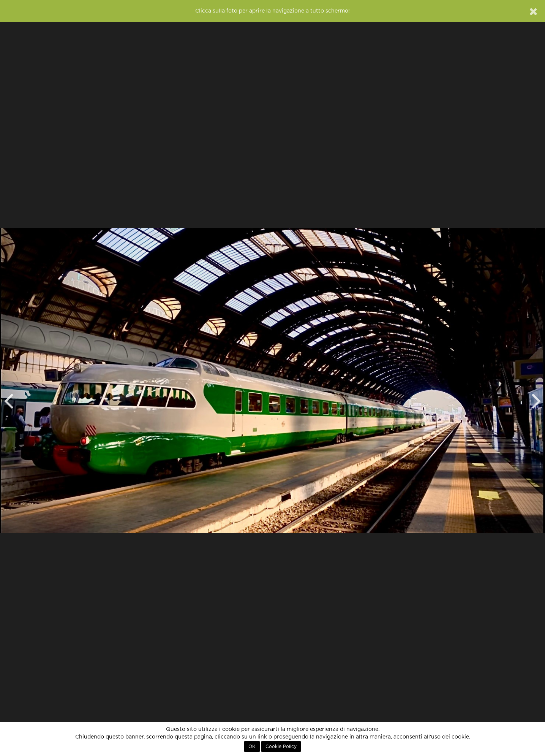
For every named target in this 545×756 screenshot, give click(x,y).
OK (252, 746)
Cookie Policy (281, 746)
